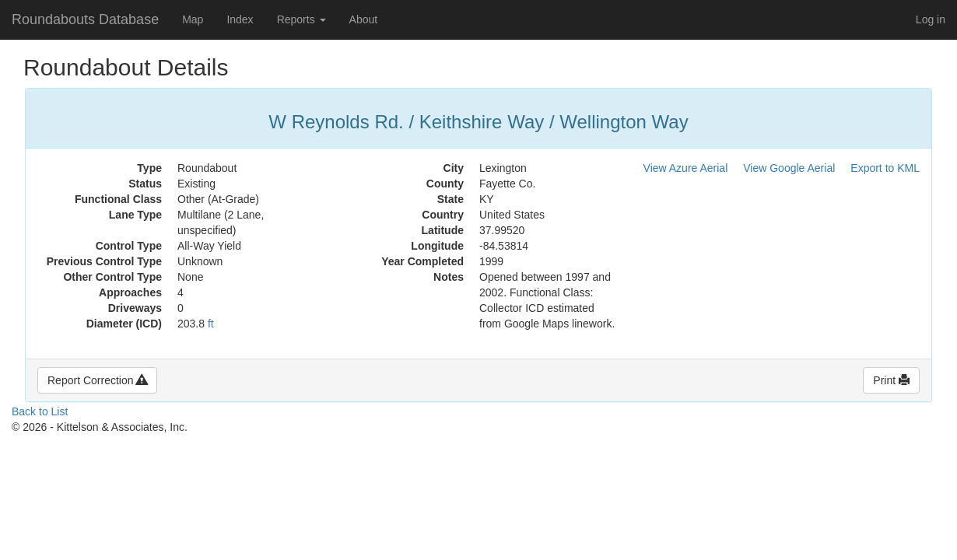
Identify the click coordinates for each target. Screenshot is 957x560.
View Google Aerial (789, 168)
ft (211, 324)
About (364, 19)
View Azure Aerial (686, 168)
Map (193, 19)
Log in (931, 19)
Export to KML (885, 168)
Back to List (40, 411)
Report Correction (97, 380)
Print (891, 380)
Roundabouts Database (85, 19)
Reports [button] (301, 19)
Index (240, 19)
